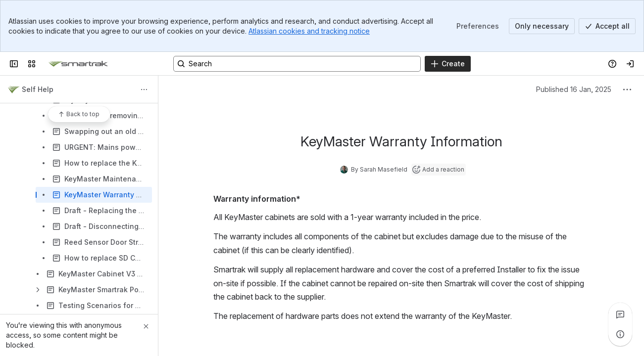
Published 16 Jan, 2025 (574, 89)
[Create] (448, 64)
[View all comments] (620, 314)
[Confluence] (78, 64)
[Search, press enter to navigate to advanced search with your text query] (297, 64)
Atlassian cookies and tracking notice (309, 31)
